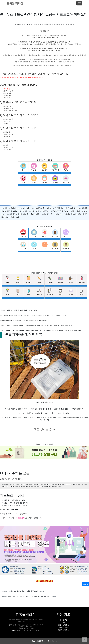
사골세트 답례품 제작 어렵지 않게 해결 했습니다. (23, 591)
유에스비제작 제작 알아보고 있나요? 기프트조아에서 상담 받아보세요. (29, 596)
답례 (63, 622)
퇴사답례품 (63, 627)
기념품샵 (73, 211)
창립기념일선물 (63, 625)
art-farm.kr (53, 641)
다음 (10, 518)
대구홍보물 (63, 620)
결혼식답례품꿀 (63, 630)
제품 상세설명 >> (44, 429)
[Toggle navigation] (79, 3)
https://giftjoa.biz (21, 514)
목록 (86, 584)
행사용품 (7, 89)
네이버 (5, 518)
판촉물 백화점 (15, 3)
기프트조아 (49, 402)
